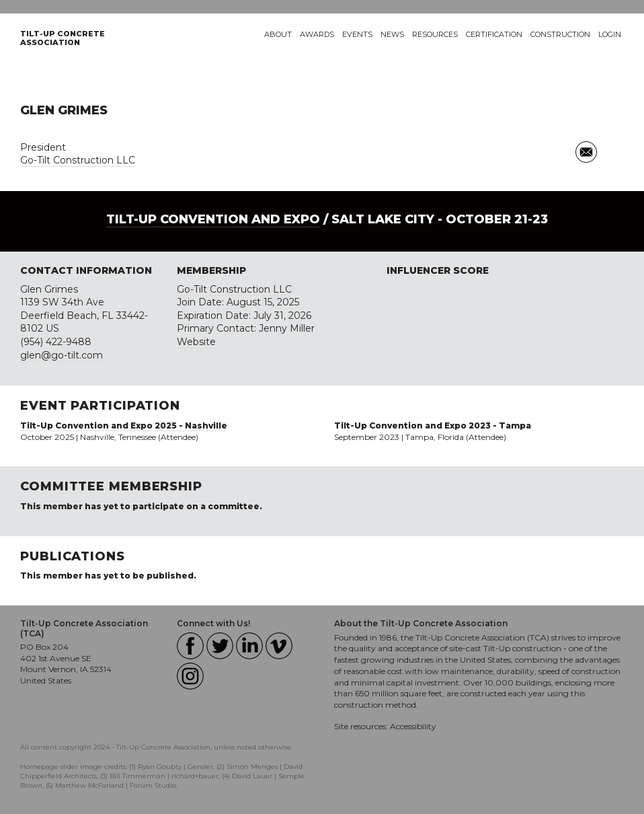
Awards (317, 34)
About (278, 34)
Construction (560, 34)
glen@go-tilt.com (62, 355)
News (392, 34)
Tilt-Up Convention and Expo (213, 219)
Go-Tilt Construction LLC (78, 160)
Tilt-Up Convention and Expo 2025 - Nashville (124, 425)
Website (196, 342)
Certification (494, 34)
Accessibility (413, 726)
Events (357, 34)
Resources (435, 34)
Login (610, 34)
